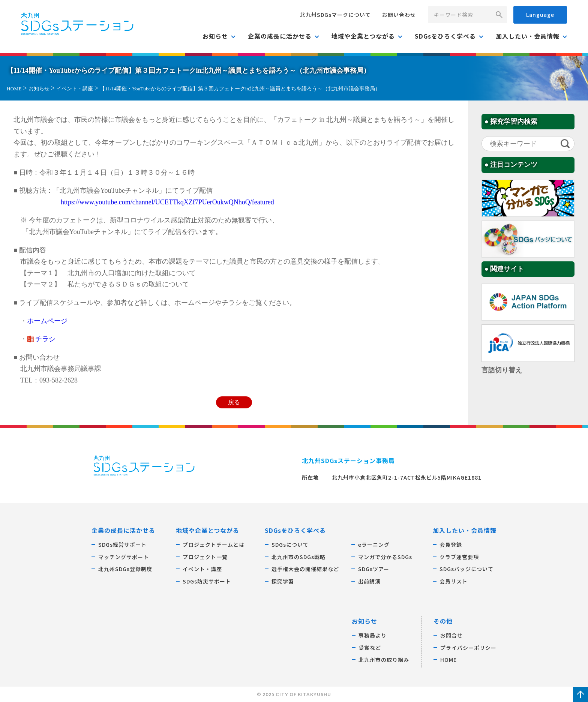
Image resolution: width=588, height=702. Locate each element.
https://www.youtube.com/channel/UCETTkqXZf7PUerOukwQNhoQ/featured (167, 202)
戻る (234, 402)
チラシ (45, 339)
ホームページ (47, 321)
